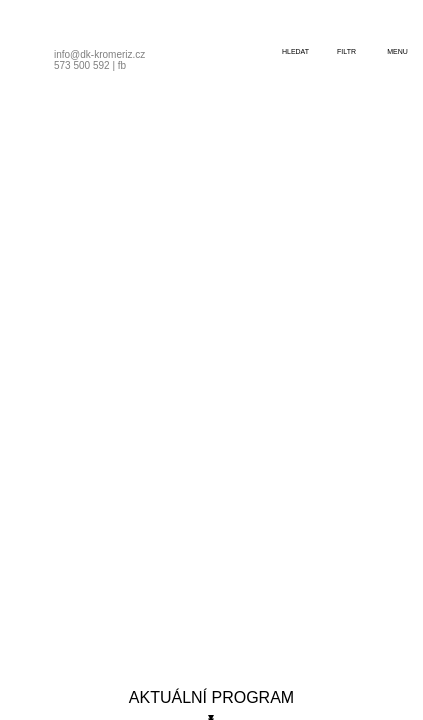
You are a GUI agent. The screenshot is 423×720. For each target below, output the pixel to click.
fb (122, 65)
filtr (346, 51)
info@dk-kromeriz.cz (99, 54)
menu (397, 51)
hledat (295, 51)
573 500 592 (82, 65)
